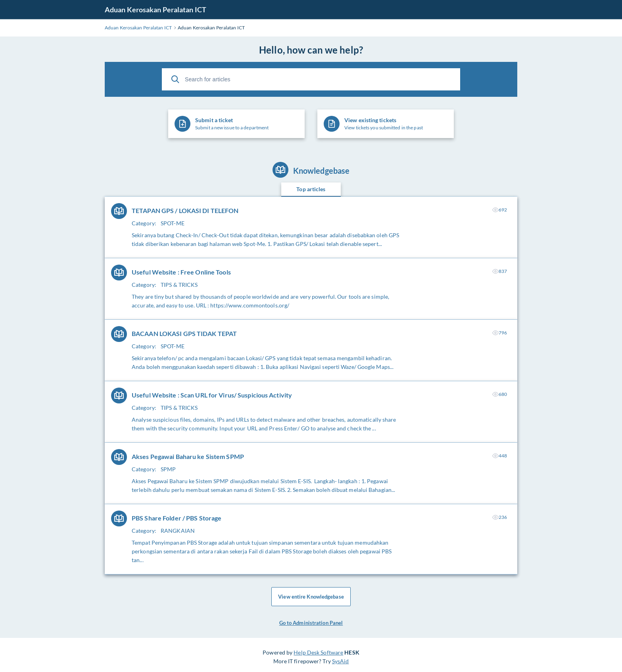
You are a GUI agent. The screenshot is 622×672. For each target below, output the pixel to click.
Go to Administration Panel (311, 623)
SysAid (341, 661)
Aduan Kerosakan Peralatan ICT (155, 10)
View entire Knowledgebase (311, 597)
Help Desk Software (318, 652)
